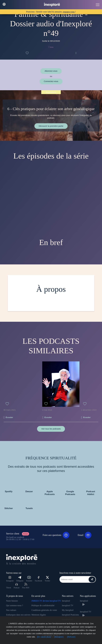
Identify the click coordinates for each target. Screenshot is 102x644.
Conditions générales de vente (44, 610)
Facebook (39, 579)
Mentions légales (39, 615)
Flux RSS (26, 586)
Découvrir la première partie (51, 126)
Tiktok (9, 588)
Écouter (9, 417)
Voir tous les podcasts (51, 429)
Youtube (29, 579)
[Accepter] (59, 637)
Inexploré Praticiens (70, 615)
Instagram (10, 579)
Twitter (47, 579)
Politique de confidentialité (43, 605)
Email (85, 535)
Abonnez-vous (51, 71)
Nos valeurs (11, 610)
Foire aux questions (56, 535)
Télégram (20, 579)
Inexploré (66, 601)
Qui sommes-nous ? (15, 605)
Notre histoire (12, 601)
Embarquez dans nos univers (18, 615)
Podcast (17, 586)
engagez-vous (69, 12)
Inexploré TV (68, 605)
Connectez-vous (51, 81)
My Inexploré (68, 610)
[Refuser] (71, 637)
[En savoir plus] (44, 637)
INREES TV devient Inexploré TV (46, 601)
